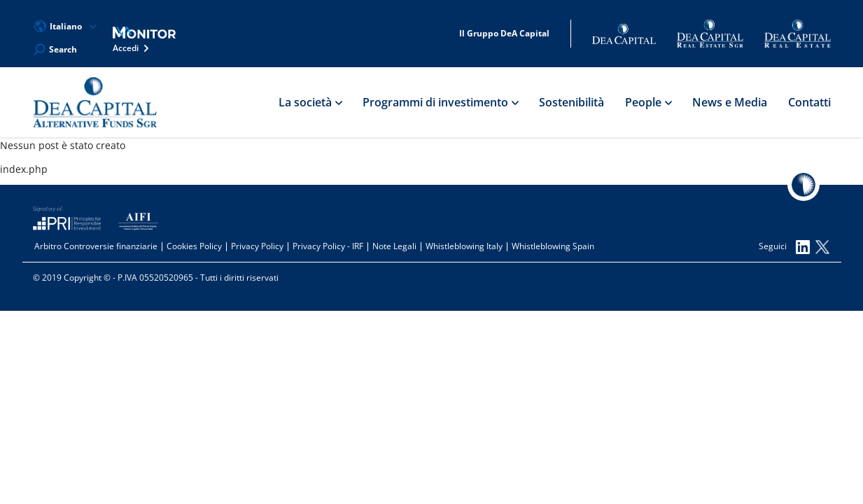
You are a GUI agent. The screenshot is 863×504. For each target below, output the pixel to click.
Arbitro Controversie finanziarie (96, 246)
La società (310, 102)
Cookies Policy (194, 246)
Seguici (784, 247)
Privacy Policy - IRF (328, 246)
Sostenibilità (571, 102)
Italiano (66, 27)
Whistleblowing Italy (464, 246)
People (648, 102)
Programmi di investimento (440, 102)
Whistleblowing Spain (553, 246)
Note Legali (394, 246)
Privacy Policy (257, 246)
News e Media (730, 102)
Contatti (809, 102)
